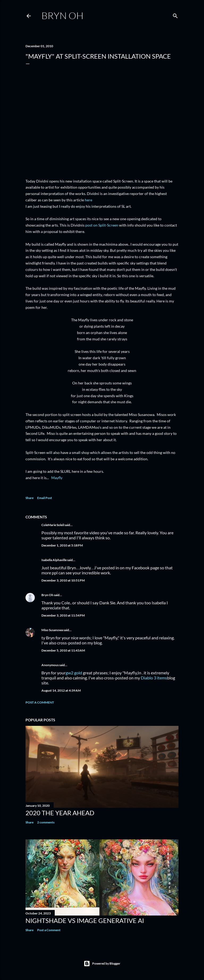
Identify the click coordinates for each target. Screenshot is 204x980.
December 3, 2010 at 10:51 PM (63, 580)
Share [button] (29, 498)
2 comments (46, 822)
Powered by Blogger (102, 964)
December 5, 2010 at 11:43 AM (63, 650)
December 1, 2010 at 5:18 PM (62, 545)
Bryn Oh (62, 15)
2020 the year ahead (60, 813)
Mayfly (57, 478)
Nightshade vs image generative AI (85, 920)
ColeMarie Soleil (53, 525)
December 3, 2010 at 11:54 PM (63, 615)
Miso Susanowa (52, 630)
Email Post (45, 498)
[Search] (175, 15)
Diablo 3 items (154, 678)
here (88, 200)
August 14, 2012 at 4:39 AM (61, 690)
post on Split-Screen (102, 225)
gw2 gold (74, 673)
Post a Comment (40, 702)
